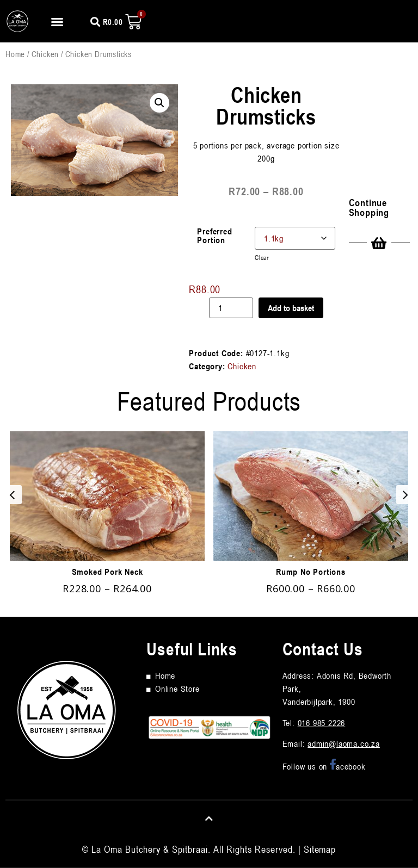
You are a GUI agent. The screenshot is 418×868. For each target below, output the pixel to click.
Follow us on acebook (324, 766)
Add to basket (291, 308)
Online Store (177, 689)
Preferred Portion (214, 235)
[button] (57, 22)
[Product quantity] (231, 308)
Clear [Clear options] (262, 257)
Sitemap (320, 849)
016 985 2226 (322, 723)
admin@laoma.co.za (344, 743)
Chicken (45, 54)
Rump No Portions (311, 572)
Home (15, 54)
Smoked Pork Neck (107, 572)
